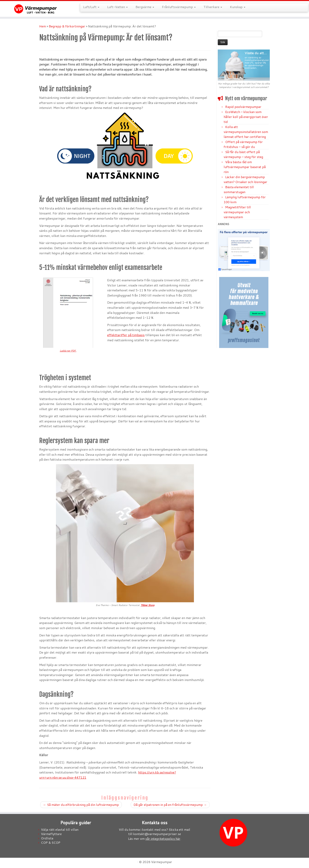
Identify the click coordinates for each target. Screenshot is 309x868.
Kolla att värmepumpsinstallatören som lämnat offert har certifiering (246, 132)
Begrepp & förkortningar (67, 26)
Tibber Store (148, 605)
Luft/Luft (91, 7)
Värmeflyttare (51, 834)
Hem (43, 26)
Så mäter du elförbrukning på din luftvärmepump (81, 805)
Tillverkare (213, 7)
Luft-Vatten (117, 7)
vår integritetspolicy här (163, 839)
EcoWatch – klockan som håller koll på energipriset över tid (246, 117)
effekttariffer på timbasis (126, 335)
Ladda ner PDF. (68, 351)
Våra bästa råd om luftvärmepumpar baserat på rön (245, 167)
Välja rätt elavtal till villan (60, 829)
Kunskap (238, 7)
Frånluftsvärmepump (179, 7)
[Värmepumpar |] (36, 9)
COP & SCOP (51, 842)
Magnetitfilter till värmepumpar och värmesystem (237, 212)
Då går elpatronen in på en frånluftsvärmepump (170, 805)
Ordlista (47, 838)
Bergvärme (145, 7)
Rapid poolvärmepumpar (243, 107)
